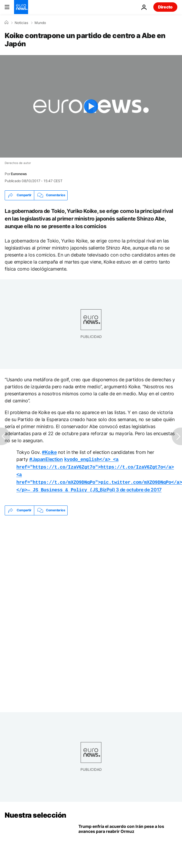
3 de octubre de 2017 (139, 487)
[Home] (6, 23)
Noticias (21, 23)
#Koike (49, 452)
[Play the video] (91, 106)
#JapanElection (46, 459)
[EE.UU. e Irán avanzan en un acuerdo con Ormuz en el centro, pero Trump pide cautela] (128, 845)
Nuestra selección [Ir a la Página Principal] (36, 812)
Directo (165, 7)
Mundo (40, 23)
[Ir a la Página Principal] (21, 7)
